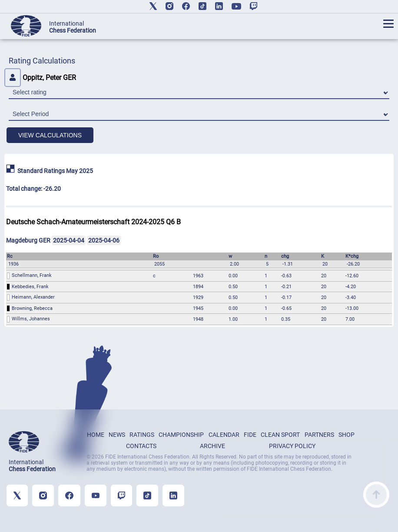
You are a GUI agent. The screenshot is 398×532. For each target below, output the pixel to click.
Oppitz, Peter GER (40, 78)
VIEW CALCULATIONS (50, 135)
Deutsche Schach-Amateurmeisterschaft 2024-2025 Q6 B (93, 222)
